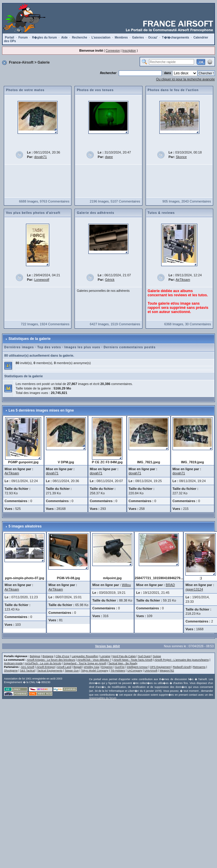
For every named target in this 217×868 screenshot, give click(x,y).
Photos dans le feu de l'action (173, 90)
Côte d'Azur (63, 656)
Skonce (181, 157)
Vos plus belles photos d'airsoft (33, 213)
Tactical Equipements (50, 671)
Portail (9, 37)
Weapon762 (167, 671)
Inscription (129, 51)
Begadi (78, 667)
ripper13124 (194, 589)
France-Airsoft (21, 62)
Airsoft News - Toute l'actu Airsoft (133, 660)
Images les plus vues (82, 347)
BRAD (170, 585)
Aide (64, 37)
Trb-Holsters (118, 671)
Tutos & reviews (161, 213)
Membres (121, 37)
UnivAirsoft (151, 671)
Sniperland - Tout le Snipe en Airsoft (85, 663)
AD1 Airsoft (28, 667)
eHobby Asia (91, 667)
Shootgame (11, 671)
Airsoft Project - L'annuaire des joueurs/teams (182, 660)
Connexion (113, 51)
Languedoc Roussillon (85, 656)
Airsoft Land (64, 667)
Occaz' (153, 37)
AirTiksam (183, 280)
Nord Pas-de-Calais (124, 656)
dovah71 (41, 157)
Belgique (35, 656)
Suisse (157, 656)
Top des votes (49, 347)
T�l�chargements (176, 37)
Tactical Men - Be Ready (123, 663)
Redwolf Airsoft (182, 667)
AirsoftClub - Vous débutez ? (94, 660)
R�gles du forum (44, 37)
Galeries (138, 37)
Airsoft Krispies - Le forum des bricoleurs (51, 660)
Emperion (107, 667)
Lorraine (105, 656)
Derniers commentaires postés (130, 347)
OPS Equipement (160, 667)
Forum (23, 37)
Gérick (110, 280)
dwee (109, 157)
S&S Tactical (27, 671)
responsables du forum (103, 698)
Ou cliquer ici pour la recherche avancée (186, 79)
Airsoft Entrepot (46, 667)
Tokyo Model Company (95, 671)
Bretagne (48, 656)
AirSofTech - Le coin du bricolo (43, 663)
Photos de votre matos (25, 90)
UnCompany (135, 671)
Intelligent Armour (137, 667)
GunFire (120, 667)
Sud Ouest (144, 656)
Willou (126, 585)
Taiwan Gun (72, 671)
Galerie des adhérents (96, 213)
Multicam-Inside (13, 663)
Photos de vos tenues (95, 90)
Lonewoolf (42, 280)
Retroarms (199, 667)
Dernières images (19, 347)
